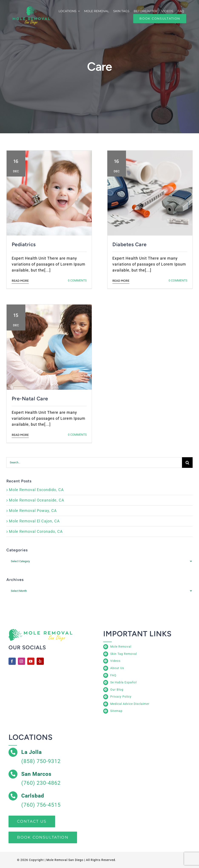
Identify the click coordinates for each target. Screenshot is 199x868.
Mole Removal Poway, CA (33, 511)
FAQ (113, 675)
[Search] (187, 463)
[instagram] (21, 661)
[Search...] (94, 463)
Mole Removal (121, 647)
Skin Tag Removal (124, 654)
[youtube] (31, 661)
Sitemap (116, 711)
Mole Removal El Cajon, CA (34, 521)
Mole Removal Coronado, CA (36, 531)
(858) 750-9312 (41, 761)
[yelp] (40, 661)
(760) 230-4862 (41, 783)
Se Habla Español (123, 682)
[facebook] (12, 661)
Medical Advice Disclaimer (130, 704)
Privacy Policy (121, 697)
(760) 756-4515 (41, 805)
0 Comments (77, 280)
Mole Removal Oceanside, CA (37, 500)
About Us (117, 668)
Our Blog (117, 690)
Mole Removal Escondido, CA (36, 490)
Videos (115, 661)
